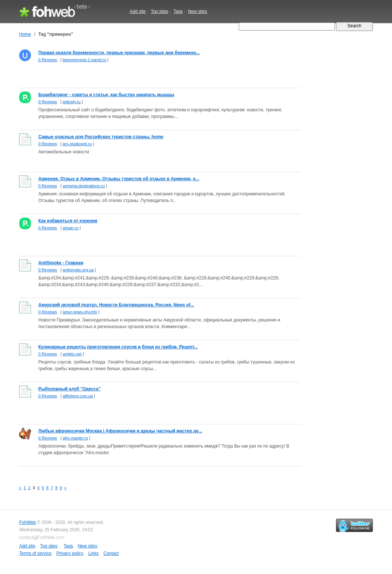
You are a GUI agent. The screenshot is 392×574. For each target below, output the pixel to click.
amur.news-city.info (80, 312)
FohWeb (27, 522)
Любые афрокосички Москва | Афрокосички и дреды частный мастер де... (120, 431)
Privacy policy (70, 553)
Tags (178, 11)
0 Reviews (48, 60)
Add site (138, 11)
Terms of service (35, 553)
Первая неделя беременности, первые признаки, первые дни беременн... (119, 53)
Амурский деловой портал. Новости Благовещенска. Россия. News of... (116, 305)
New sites (197, 11)
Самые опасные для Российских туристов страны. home (101, 137)
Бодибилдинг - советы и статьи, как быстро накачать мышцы (106, 95)
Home (25, 34)
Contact (111, 553)
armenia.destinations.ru (84, 186)
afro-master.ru (75, 438)
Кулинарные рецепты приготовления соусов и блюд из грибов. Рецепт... (118, 347)
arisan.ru (71, 228)
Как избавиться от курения (68, 221)
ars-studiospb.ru (77, 144)
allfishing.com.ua (78, 396)
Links (93, 553)
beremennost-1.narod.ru (84, 60)
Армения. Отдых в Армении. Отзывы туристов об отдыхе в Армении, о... (119, 179)
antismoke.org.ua (78, 270)
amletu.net (72, 354)
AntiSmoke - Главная (61, 263)
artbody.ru (72, 102)
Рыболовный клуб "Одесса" (69, 389)
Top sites (159, 11)
